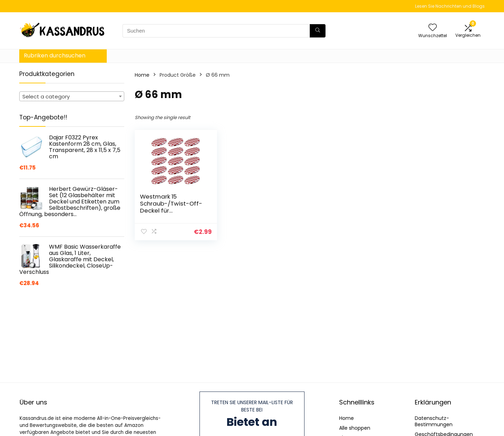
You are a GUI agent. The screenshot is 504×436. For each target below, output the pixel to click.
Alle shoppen (355, 428)
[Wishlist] (433, 28)
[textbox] (72, 97)
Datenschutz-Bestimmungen (434, 421)
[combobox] (72, 96)
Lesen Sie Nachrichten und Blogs (450, 6)
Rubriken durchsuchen (55, 56)
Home (142, 75)
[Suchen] (318, 31)
